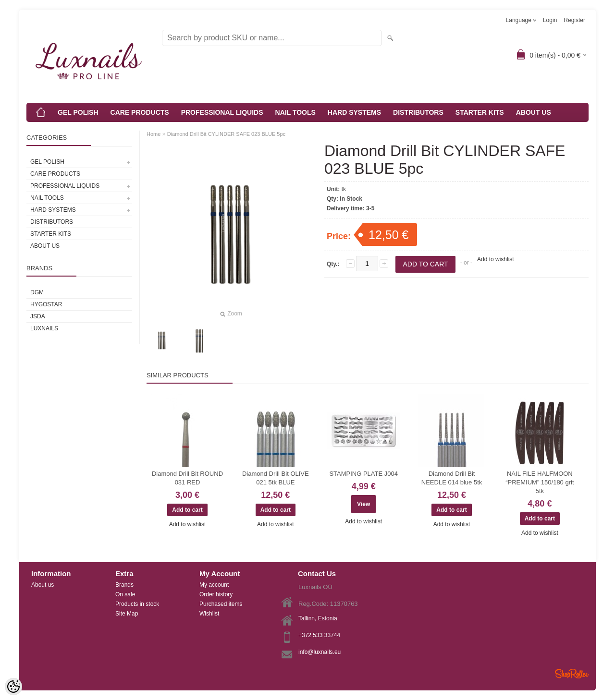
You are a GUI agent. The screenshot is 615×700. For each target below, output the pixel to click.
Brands (124, 585)
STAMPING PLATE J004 (363, 474)
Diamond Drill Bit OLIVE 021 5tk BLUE (276, 478)
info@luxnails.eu (320, 652)
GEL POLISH (78, 112)
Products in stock (137, 604)
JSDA (38, 316)
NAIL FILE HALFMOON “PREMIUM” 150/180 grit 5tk (540, 482)
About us (43, 585)
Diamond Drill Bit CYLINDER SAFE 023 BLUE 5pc (226, 134)
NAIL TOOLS (295, 112)
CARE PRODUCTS (140, 112)
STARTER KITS (480, 112)
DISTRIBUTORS (418, 112)
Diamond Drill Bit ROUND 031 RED (187, 478)
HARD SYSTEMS (354, 112)
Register (574, 20)
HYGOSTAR (46, 304)
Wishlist (209, 614)
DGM (37, 292)
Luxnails (44, 328)
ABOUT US (534, 112)
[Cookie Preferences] (13, 687)
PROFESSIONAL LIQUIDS (222, 112)
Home (154, 134)
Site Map (127, 614)
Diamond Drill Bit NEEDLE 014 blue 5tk (452, 478)
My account (214, 585)
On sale (125, 594)
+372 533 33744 (319, 635)
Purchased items (221, 604)
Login (550, 20)
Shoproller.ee (572, 674)
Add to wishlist (496, 259)
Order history (216, 594)
